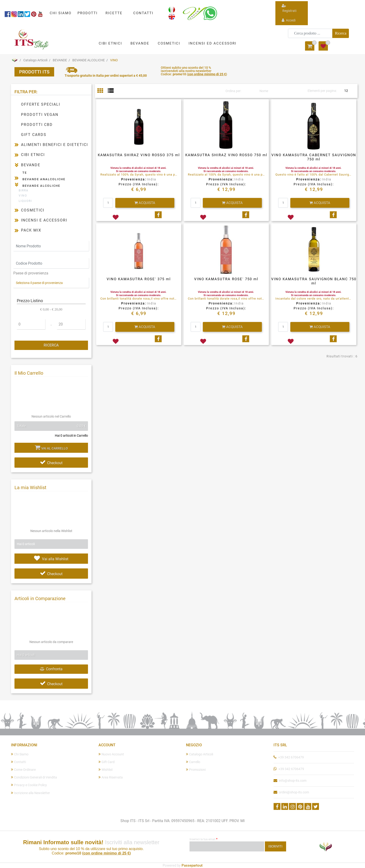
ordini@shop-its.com (294, 792)
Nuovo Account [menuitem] (111, 754)
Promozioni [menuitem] (196, 769)
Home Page (14, 60)
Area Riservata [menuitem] (111, 777)
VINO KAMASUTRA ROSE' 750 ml (226, 279)
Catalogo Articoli (35, 60)
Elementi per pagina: (322, 91)
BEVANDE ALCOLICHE (89, 60)
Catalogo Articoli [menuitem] (200, 754)
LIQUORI (25, 201)
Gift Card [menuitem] (107, 762)
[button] (341, 33)
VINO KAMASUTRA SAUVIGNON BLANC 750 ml (314, 281)
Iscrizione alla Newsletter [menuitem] (30, 793)
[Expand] (17, 145)
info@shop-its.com (293, 781)
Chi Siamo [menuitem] (20, 754)
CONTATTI (143, 13)
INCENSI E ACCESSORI (44, 220)
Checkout (51, 463)
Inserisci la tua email (204, 839)
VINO (114, 60)
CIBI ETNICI (33, 155)
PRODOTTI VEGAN (40, 115)
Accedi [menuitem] (289, 20)
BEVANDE (60, 60)
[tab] (103, 91)
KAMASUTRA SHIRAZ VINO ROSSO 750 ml (226, 155)
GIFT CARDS (34, 135)
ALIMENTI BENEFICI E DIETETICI (54, 145)
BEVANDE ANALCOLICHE (44, 179)
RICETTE (114, 13)
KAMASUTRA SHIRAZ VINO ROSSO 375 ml (139, 155)
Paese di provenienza (31, 273)
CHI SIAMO (61, 13)
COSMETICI (33, 210)
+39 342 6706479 (291, 757)
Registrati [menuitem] (289, 8)
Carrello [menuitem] (193, 762)
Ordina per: (233, 91)
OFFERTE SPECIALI (41, 104)
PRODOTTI (88, 13)
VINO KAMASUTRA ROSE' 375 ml (139, 279)
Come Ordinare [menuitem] (23, 769)
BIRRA (24, 190)
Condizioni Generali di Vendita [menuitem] (34, 777)
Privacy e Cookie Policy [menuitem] (29, 785)
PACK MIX (31, 230)
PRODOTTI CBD (37, 125)
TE (25, 173)
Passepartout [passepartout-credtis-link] (192, 865)
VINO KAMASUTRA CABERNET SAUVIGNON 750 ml (314, 157)
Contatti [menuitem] (18, 762)
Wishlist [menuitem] (106, 769)
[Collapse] (17, 165)
